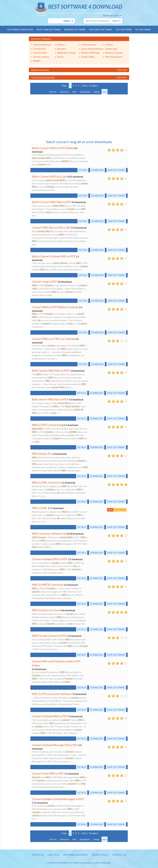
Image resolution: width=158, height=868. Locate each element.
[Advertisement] (53, 116)
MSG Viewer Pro (42, 454)
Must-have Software (48, 29)
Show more (122, 70)
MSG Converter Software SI (49, 533)
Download (97, 170)
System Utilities (88, 57)
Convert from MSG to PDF (48, 773)
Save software (116, 170)
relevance (64, 92)
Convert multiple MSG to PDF (50, 559)
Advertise (37, 855)
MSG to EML (40, 508)
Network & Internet (114, 53)
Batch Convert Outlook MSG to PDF (54, 256)
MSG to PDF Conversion (47, 425)
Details (82, 170)
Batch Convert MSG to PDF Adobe (53, 148)
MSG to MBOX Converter (48, 584)
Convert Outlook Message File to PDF (55, 745)
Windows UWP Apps (90, 53)
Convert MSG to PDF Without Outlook (55, 307)
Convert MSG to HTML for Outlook (53, 339)
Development (39, 49)
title (74, 92)
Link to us (53, 855)
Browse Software (75, 29)
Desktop (109, 45)
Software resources (75, 855)
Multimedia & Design (66, 53)
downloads (85, 92)
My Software (144, 29)
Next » (85, 85)
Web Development (114, 57)
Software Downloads (19, 29)
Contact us (121, 855)
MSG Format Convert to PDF (49, 636)
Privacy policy (100, 855)
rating (96, 92)
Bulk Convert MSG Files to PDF (51, 370)
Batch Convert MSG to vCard (49, 176)
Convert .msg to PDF (45, 281)
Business (61, 45)
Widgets (37, 61)
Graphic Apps (111, 49)
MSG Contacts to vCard (46, 610)
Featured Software (101, 29)
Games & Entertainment (92, 49)
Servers (60, 57)
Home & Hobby (40, 53)
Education (62, 49)
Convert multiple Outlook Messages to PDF (58, 799)
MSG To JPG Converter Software (52, 694)
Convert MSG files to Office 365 (51, 227)
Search (115, 21)
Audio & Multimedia (42, 45)
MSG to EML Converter (46, 482)
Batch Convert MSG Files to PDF (52, 202)
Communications (89, 45)
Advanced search (111, 15)
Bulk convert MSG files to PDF (50, 399)
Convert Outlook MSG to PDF (50, 716)
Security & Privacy (41, 57)
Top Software (125, 29)
